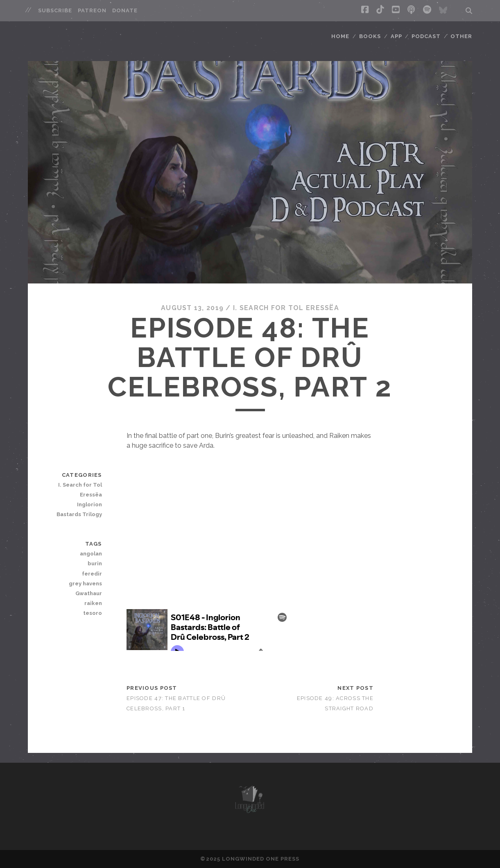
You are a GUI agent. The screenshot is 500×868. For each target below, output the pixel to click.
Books (370, 36)
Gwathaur (89, 593)
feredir (92, 574)
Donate (125, 10)
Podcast (426, 36)
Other (461, 36)
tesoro (93, 613)
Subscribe (55, 10)
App (396, 36)
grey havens (85, 584)
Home (340, 36)
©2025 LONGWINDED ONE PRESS (250, 859)
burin (95, 563)
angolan (91, 554)
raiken (93, 603)
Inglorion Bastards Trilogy (79, 509)
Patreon (92, 10)
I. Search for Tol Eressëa (286, 308)
